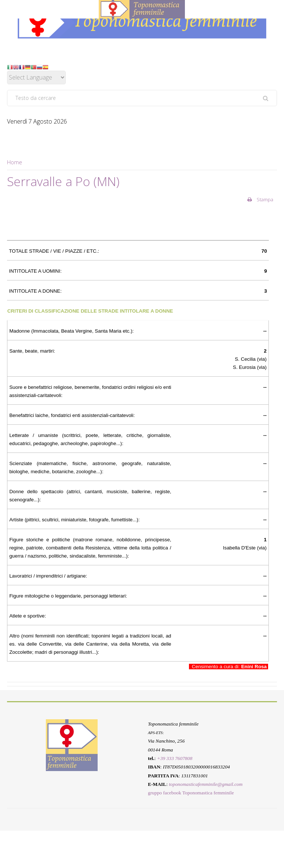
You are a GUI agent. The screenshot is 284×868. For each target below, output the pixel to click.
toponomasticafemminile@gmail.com (206, 784)
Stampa (260, 199)
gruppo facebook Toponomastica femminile (191, 793)
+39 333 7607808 (175, 758)
